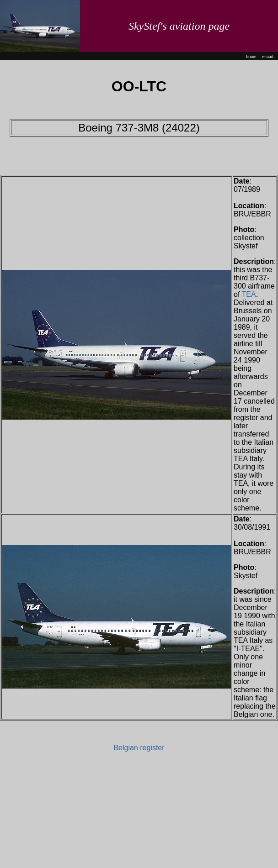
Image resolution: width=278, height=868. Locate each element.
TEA (249, 294)
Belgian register (139, 748)
